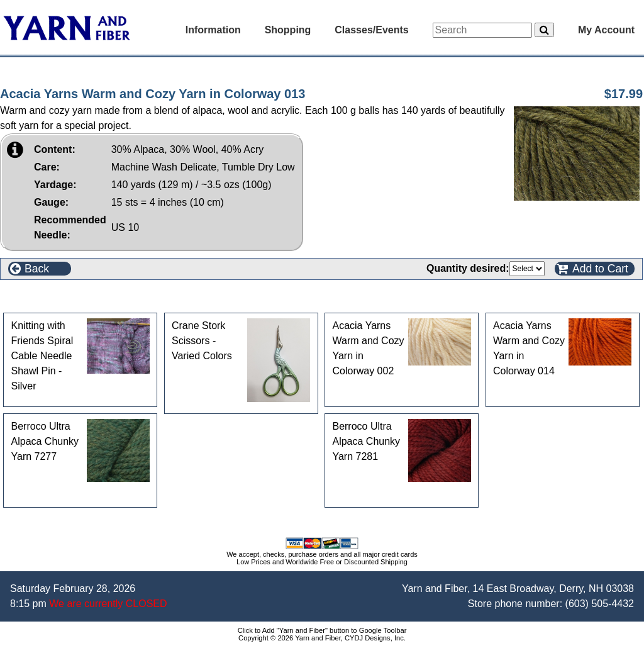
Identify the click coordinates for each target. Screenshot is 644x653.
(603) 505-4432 (600, 604)
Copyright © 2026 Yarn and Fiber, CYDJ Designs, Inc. (322, 638)
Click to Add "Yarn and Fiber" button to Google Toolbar (322, 630)
